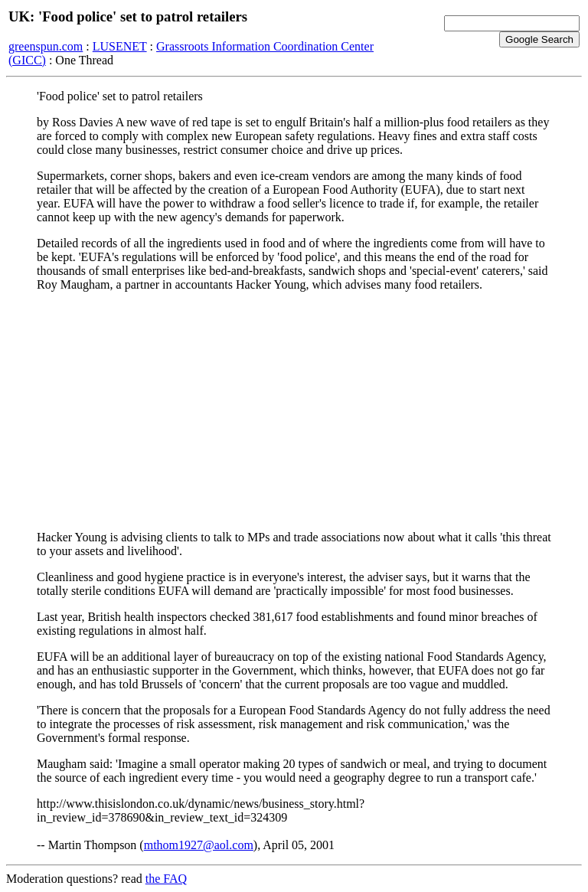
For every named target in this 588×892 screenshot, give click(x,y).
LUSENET (120, 46)
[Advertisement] (294, 411)
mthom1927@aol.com (199, 845)
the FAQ (166, 879)
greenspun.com (46, 46)
